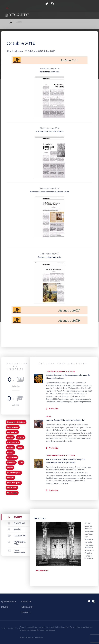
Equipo (5, 607)
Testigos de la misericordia (50, 257)
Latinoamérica (13, 427)
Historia (10, 453)
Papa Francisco (13, 442)
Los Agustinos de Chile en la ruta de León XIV (65, 420)
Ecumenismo (12, 458)
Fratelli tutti (12, 488)
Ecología (10, 478)
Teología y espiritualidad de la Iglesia (60, 371)
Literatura (11, 463)
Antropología (12, 432)
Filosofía (10, 447)
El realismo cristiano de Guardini (50, 131)
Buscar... (9, 20)
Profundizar (53, 409)
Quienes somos (9, 602)
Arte (21, 463)
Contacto (26, 612)
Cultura (10, 437)
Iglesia (48, 416)
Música (10, 468)
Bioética (21, 437)
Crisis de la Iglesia (14, 483)
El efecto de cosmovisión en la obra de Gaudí (50, 192)
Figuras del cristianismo (16, 422)
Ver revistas (42, 571)
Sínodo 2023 (12, 493)
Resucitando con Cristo (50, 72)
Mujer (20, 447)
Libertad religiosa (14, 473)
